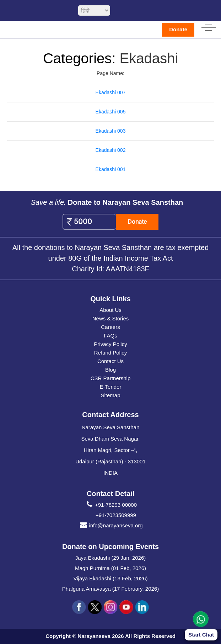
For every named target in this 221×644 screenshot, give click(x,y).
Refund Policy (111, 353)
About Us (110, 310)
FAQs (110, 336)
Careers (110, 327)
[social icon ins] (110, 607)
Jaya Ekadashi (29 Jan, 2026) (110, 558)
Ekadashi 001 (111, 169)
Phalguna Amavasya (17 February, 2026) (110, 589)
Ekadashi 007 (111, 92)
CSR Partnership (111, 378)
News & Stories (111, 318)
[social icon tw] (95, 607)
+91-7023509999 (116, 515)
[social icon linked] (142, 607)
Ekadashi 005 (111, 112)
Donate (178, 29)
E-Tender (111, 387)
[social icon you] (126, 607)
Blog (110, 370)
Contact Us (110, 361)
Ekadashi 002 (111, 150)
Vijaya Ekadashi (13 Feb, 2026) (110, 578)
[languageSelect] (94, 10)
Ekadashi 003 (111, 131)
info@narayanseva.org (110, 526)
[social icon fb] (79, 607)
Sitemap (110, 395)
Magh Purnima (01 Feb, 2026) (110, 568)
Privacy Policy (110, 344)
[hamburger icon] (209, 26)
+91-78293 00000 (110, 505)
